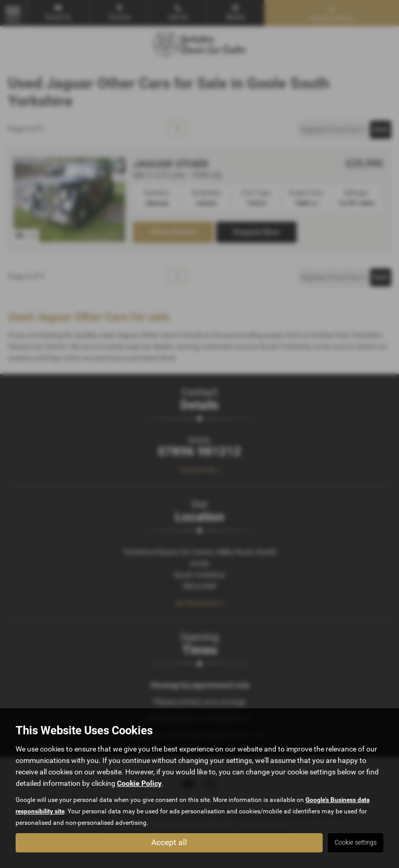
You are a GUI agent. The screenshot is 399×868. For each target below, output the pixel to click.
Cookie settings (356, 843)
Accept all (169, 842)
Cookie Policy (139, 783)
